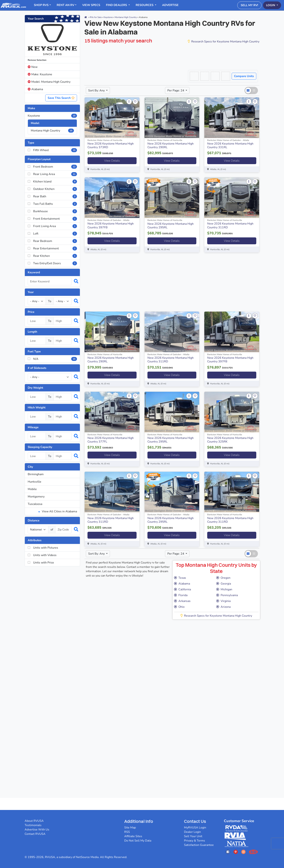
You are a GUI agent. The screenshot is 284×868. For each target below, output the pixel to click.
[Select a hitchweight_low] (37, 417)
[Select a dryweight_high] (62, 397)
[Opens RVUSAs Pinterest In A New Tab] (236, 852)
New (33, 67)
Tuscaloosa (35, 504)
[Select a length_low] (37, 341)
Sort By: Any (97, 90)
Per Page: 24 (176, 90)
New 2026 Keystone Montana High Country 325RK (230, 440)
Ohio (179, 607)
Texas (180, 578)
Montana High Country (52, 131)
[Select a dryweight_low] (37, 397)
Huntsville (35, 482)
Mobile (32, 489)
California (182, 589)
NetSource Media (87, 857)
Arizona (223, 607)
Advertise (170, 5)
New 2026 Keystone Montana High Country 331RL (230, 145)
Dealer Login (192, 832)
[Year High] (62, 301)
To (50, 301)
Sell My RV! (249, 5)
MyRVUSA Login (195, 828)
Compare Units (244, 76)
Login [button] (271, 5)
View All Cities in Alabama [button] (58, 511)
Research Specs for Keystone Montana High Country (224, 42)
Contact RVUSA (35, 834)
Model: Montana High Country (49, 82)
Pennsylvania (227, 595)
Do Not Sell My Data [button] (138, 841)
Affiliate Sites (133, 836)
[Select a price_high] (62, 321)
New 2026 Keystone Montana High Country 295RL (171, 226)
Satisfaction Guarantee (199, 845)
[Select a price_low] (37, 321)
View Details (112, 161)
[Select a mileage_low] (37, 436)
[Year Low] (37, 301)
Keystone (52, 116)
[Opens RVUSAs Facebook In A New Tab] (228, 852)
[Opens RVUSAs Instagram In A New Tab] (243, 852)
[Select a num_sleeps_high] (62, 456)
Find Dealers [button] (117, 5)
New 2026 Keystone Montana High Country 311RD (230, 225)
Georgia (224, 584)
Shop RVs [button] (41, 5)
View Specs (91, 5)
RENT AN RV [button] (65, 5)
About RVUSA (34, 821)
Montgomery (36, 497)
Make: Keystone (40, 74)
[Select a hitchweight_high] (62, 417)
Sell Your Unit (193, 836)
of (52, 530)
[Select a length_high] (62, 341)
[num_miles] (38, 530)
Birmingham (36, 474)
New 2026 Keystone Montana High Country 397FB (111, 225)
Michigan (224, 589)
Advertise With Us (37, 830)
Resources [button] (145, 5)
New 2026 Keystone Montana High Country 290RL (171, 145)
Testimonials (33, 825)
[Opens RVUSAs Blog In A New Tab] (253, 852)
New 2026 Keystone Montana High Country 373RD (111, 145)
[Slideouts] (50, 377)
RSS (127, 832)
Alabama (35, 89)
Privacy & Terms (195, 841)
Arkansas (182, 601)
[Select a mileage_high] (62, 436)
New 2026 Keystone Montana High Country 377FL (111, 440)
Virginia (223, 601)
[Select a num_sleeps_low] (37, 456)
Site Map (130, 828)
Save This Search (61, 98)
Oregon (223, 578)
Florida (181, 595)
